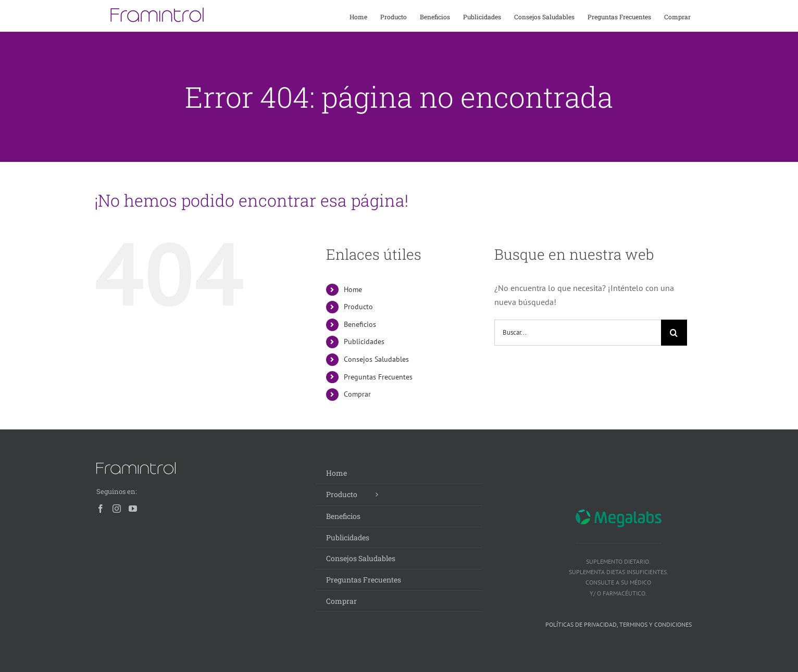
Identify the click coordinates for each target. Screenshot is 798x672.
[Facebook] (101, 509)
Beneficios (360, 324)
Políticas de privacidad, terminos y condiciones (619, 624)
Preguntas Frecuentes (378, 377)
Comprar (357, 394)
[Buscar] (674, 333)
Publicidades (364, 341)
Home (353, 289)
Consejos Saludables (376, 359)
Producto (358, 307)
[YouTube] (133, 509)
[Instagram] (117, 509)
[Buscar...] (578, 333)
